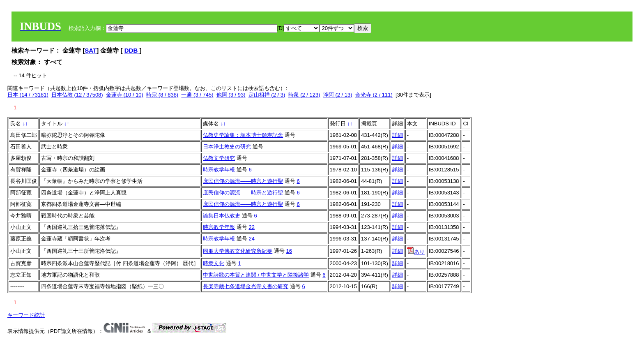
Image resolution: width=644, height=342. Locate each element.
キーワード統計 (26, 315)
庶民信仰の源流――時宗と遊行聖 (243, 181)
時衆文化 (214, 263)
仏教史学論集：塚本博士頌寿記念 (243, 135)
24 (251, 239)
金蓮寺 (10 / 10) (125, 95)
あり (416, 252)
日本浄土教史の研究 (227, 147)
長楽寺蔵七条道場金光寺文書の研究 (246, 286)
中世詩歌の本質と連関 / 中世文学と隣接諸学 (256, 275)
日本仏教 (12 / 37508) (77, 95)
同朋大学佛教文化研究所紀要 (238, 251)
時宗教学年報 (219, 170)
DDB (132, 50)
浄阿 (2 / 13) (338, 95)
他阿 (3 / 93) (231, 95)
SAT (91, 50)
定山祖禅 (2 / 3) (267, 95)
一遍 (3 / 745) (197, 95)
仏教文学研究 (219, 158)
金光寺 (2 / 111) (374, 95)
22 (251, 227)
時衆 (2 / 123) (304, 95)
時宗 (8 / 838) (162, 95)
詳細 (398, 135)
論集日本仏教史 (222, 216)
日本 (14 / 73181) (28, 95)
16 (289, 251)
